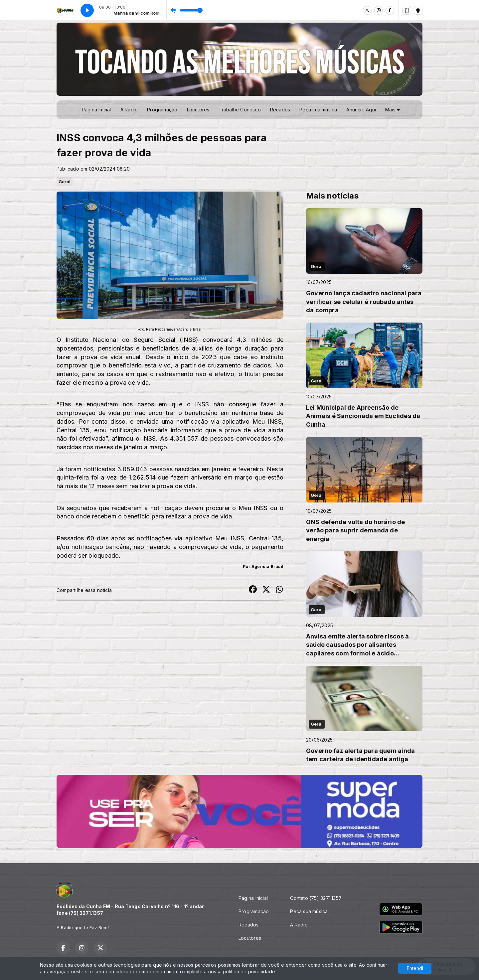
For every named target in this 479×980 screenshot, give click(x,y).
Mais (393, 110)
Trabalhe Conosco (239, 110)
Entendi (415, 968)
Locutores (198, 110)
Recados (280, 110)
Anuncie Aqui (361, 110)
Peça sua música (318, 110)
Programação (162, 110)
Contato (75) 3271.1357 (316, 898)
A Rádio (129, 110)
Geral (65, 182)
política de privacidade (249, 972)
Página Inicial (96, 110)
